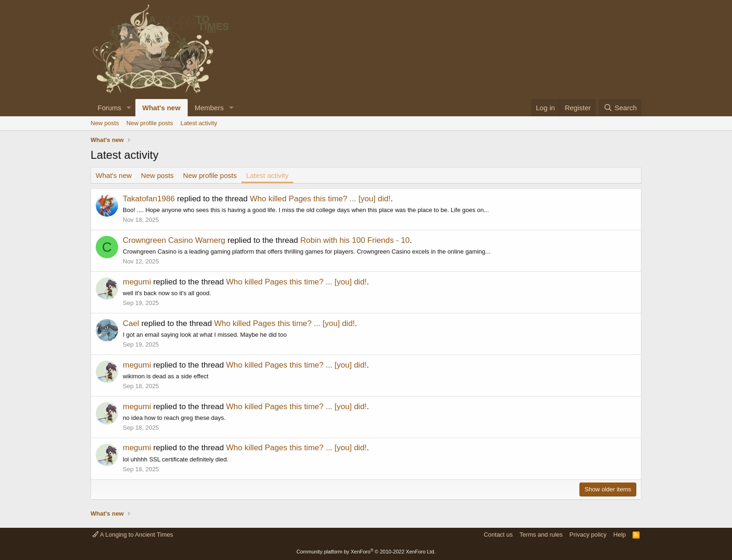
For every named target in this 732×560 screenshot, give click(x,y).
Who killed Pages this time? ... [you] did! (320, 199)
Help (620, 535)
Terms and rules (541, 535)
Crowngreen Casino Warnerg (174, 240)
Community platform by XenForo (366, 552)
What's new (162, 108)
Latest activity (199, 123)
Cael (131, 323)
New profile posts (150, 123)
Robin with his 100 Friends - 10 (355, 240)
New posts (105, 123)
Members (209, 108)
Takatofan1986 (149, 199)
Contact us (498, 535)
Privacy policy (588, 535)
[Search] (620, 108)
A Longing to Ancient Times (133, 535)
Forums (109, 108)
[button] (129, 108)
